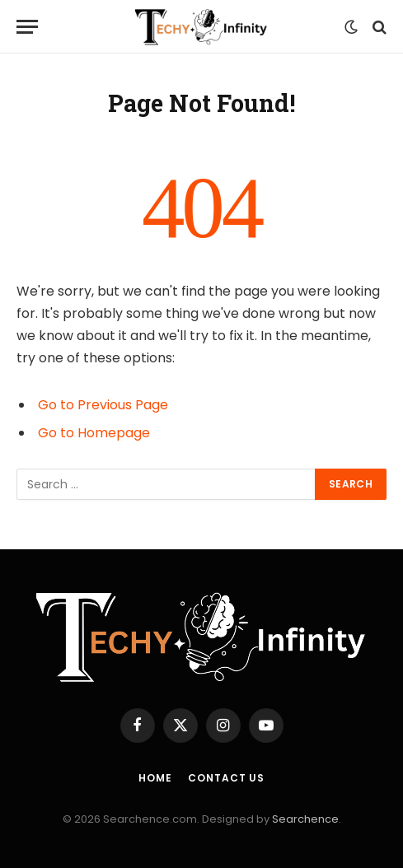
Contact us (226, 778)
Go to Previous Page (103, 405)
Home (155, 778)
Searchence (305, 819)
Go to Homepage (94, 433)
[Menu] (27, 27)
